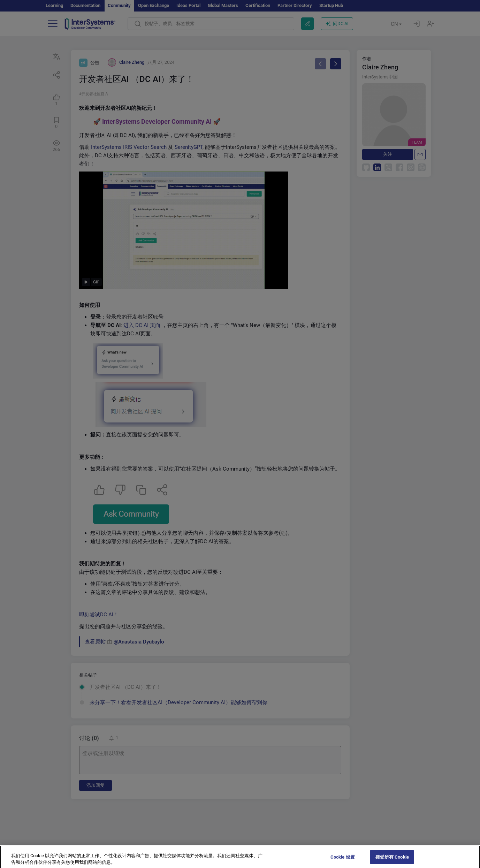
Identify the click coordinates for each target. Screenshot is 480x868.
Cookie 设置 (343, 861)
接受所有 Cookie (392, 861)
